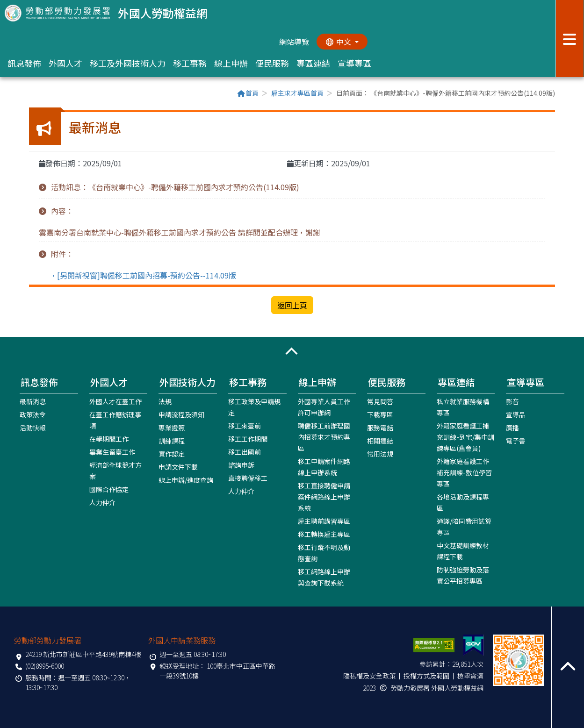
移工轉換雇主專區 (324, 534)
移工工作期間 (248, 438)
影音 (512, 401)
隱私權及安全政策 (369, 675)
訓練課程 (172, 440)
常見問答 (380, 401)
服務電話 (380, 427)
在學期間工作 (109, 438)
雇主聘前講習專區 (324, 521)
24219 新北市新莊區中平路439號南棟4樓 (83, 654)
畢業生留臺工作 (112, 451)
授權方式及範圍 (426, 675)
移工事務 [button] (190, 63)
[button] (292, 351)
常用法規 (380, 453)
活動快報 (33, 427)
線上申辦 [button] (231, 63)
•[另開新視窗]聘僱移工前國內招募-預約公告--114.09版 (143, 275)
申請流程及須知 (181, 414)
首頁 (248, 93)
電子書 (516, 440)
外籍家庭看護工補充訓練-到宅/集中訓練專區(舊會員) (465, 436)
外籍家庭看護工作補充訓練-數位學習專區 (464, 472)
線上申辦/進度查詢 (186, 479)
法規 (165, 401)
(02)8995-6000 (45, 665)
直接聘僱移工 (248, 478)
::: (32, 94)
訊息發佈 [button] (24, 63)
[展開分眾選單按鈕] (570, 39)
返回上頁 (292, 305)
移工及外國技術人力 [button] (128, 63)
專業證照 (172, 427)
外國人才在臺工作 (115, 401)
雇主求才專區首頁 (297, 93)
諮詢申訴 (241, 464)
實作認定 (172, 453)
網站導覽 (294, 42)
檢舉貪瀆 (470, 675)
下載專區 (380, 414)
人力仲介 (102, 502)
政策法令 (33, 414)
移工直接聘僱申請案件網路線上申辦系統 (324, 496)
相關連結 (380, 440)
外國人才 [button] (65, 63)
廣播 (512, 427)
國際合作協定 (109, 489)
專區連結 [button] (313, 63)
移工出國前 (245, 451)
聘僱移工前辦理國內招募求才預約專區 (324, 436)
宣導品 (516, 414)
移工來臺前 (245, 425)
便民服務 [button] (272, 63)
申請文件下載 (178, 466)
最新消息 (33, 401)
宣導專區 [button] (354, 63)
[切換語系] (342, 42)
